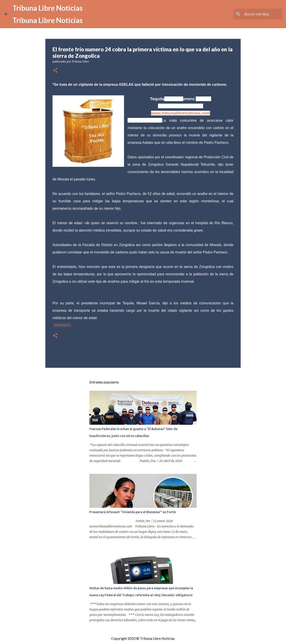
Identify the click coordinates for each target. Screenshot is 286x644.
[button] (55, 71)
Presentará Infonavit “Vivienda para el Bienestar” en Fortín (133, 512)
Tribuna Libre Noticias (48, 8)
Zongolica (62, 325)
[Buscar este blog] (259, 14)
